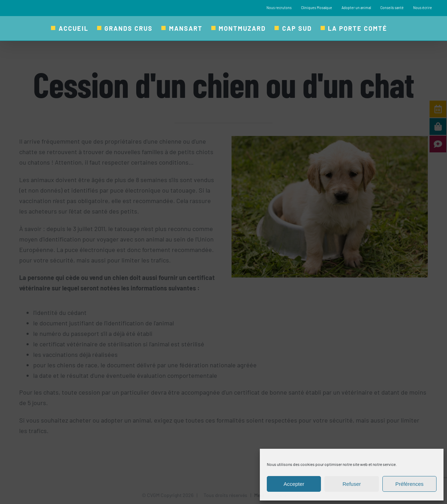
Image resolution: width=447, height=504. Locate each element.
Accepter (294, 484)
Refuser (352, 484)
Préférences (409, 484)
